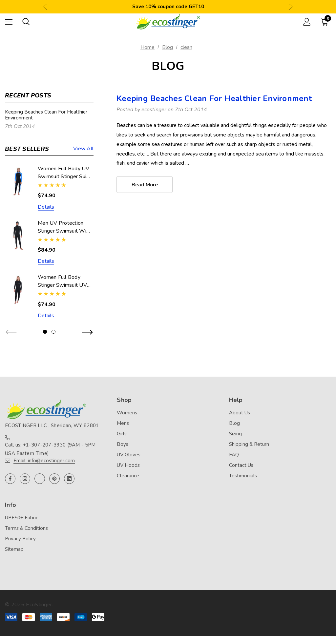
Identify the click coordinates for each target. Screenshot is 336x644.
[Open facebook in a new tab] (10, 479)
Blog (234, 423)
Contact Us (241, 465)
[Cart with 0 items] (326, 22)
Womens (127, 413)
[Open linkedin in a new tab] (69, 479)
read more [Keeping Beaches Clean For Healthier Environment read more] (145, 185)
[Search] (26, 22)
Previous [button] (45, 7)
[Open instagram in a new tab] (25, 479)
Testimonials (243, 476)
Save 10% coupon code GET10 (168, 7)
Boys (123, 444)
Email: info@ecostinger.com (44, 461)
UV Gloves (129, 455)
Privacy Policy (20, 539)
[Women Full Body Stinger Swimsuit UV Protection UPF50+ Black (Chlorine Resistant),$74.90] (18, 290)
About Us (240, 413)
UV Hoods (128, 465)
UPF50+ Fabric (21, 518)
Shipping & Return (249, 444)
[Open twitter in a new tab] (40, 479)
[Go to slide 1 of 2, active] (45, 332)
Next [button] (291, 7)
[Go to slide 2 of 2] (53, 332)
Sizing (235, 434)
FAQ (234, 455)
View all (83, 149)
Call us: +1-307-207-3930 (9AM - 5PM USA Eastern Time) (50, 449)
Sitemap (14, 549)
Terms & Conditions (26, 528)
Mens (123, 423)
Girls (122, 434)
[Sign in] (307, 22)
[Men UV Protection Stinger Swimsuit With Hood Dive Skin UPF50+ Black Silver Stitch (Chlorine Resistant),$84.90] (18, 236)
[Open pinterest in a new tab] (54, 479)
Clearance (128, 476)
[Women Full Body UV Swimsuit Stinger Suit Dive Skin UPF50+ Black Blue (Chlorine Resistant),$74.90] (18, 181)
